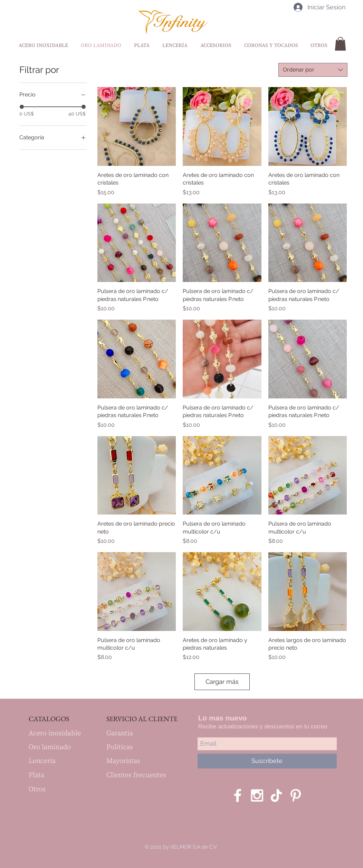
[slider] (22, 107)
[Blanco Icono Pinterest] (296, 795)
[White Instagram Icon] (257, 795)
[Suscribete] (267, 761)
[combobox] (313, 70)
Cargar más (222, 682)
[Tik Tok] (276, 795)
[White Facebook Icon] (238, 795)
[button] (340, 44)
